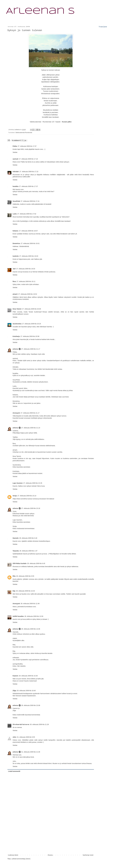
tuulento (16, 256)
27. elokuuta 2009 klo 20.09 (31, 309)
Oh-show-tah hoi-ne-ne (21, 724)
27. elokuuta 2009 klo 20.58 (30, 336)
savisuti (16, 159)
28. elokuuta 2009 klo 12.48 (30, 604)
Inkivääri (16, 172)
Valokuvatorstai (36, 122)
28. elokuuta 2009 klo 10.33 (25, 591)
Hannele (16, 538)
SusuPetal (16, 201)
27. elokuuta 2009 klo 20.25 (31, 324)
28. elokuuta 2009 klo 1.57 (28, 551)
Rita (14, 576)
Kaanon (15, 676)
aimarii (15, 294)
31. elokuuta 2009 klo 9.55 (26, 737)
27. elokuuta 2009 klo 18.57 (28, 231)
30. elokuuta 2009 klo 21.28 (39, 724)
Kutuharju (16, 336)
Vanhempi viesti (88, 855)
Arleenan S (40, 11)
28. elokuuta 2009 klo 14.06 (31, 629)
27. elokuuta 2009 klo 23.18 (31, 508)
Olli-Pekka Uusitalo (20, 563)
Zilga (14, 691)
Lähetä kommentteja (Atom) (21, 859)
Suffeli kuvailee (18, 616)
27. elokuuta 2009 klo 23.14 (27, 496)
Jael (14, 269)
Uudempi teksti (13, 855)
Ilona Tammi (17, 309)
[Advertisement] (51, 837)
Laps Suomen (18, 483)
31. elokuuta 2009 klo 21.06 (31, 752)
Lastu (15, 214)
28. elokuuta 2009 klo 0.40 (28, 538)
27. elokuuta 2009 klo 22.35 (33, 483)
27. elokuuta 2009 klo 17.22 (29, 172)
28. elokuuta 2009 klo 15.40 (28, 676)
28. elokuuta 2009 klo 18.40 (26, 691)
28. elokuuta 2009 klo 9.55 (25, 576)
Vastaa (15, 152)
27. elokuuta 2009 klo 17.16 (28, 159)
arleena (15, 349)
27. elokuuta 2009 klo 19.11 (26, 281)
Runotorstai (47, 122)
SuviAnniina (17, 324)
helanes (16, 231)
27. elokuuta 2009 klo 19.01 (30, 243)
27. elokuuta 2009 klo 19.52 (28, 294)
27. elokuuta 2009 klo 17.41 (30, 201)
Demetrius (16, 243)
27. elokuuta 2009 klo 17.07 (27, 146)
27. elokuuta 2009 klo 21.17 (31, 349)
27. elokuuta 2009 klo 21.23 (31, 428)
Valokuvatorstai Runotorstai (24, 133)
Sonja (15, 496)
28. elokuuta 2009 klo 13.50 (34, 616)
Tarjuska (16, 551)
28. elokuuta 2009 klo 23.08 (31, 705)
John (14, 737)
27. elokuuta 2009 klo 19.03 (29, 256)
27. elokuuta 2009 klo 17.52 (27, 214)
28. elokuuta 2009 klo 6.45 (36, 563)
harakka (16, 186)
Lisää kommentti (14, 771)
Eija (14, 591)
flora (14, 281)
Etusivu (50, 855)
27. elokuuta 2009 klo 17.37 (28, 186)
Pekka (15, 146)
